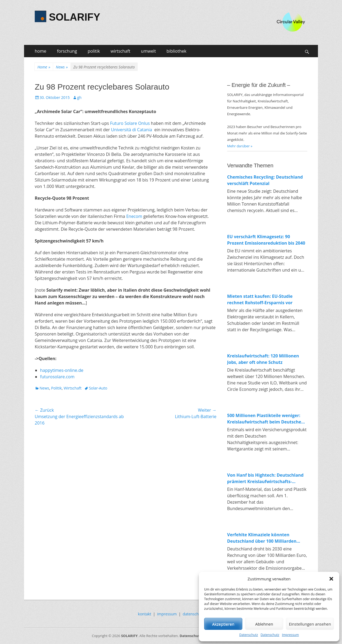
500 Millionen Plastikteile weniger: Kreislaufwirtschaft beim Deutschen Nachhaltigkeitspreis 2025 (266, 419)
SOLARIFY (75, 17)
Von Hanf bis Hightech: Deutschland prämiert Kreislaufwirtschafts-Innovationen (265, 478)
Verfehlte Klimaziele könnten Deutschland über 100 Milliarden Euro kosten (262, 538)
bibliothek (176, 51)
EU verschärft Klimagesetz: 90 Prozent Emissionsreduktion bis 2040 (266, 240)
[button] (331, 579)
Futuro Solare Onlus (130, 123)
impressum (167, 614)
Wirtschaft (73, 388)
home (40, 51)
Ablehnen (264, 624)
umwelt (149, 51)
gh (79, 97)
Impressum (290, 635)
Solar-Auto (98, 388)
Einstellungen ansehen (310, 624)
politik (94, 51)
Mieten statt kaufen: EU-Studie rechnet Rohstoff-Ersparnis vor (260, 299)
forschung (67, 51)
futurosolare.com (57, 377)
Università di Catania (131, 130)
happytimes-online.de (62, 370)
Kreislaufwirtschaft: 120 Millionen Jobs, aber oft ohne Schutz (263, 359)
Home (44, 67)
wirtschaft (121, 51)
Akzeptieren (223, 624)
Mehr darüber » (240, 146)
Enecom (134, 216)
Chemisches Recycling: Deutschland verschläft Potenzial (265, 180)
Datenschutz (248, 635)
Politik (56, 388)
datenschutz (193, 614)
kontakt (144, 614)
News (62, 67)
